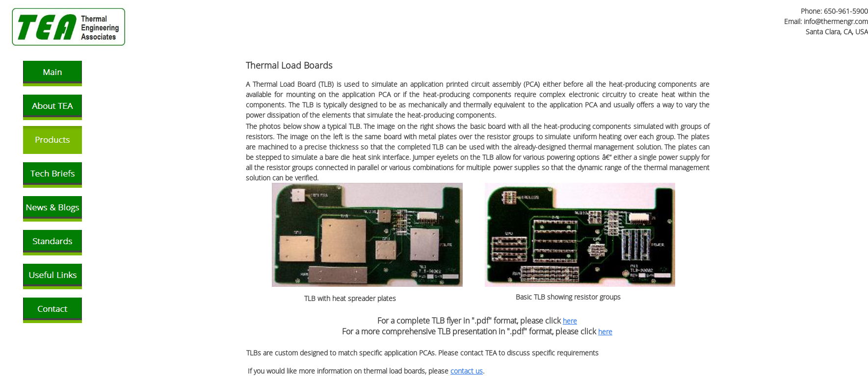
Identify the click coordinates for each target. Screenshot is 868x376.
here (570, 321)
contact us (467, 371)
